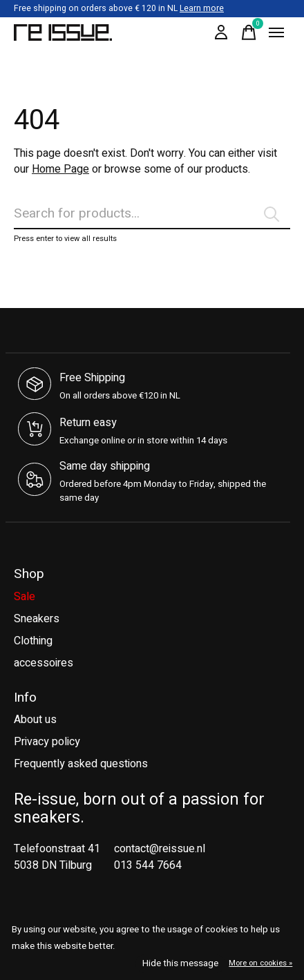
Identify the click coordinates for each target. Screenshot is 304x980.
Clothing (33, 641)
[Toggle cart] (249, 32)
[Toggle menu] (276, 32)
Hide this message (180, 963)
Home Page (60, 169)
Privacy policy (47, 742)
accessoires (44, 663)
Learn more (202, 8)
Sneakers (37, 619)
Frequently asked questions (81, 764)
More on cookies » (260, 963)
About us (35, 720)
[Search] (152, 214)
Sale (25, 597)
